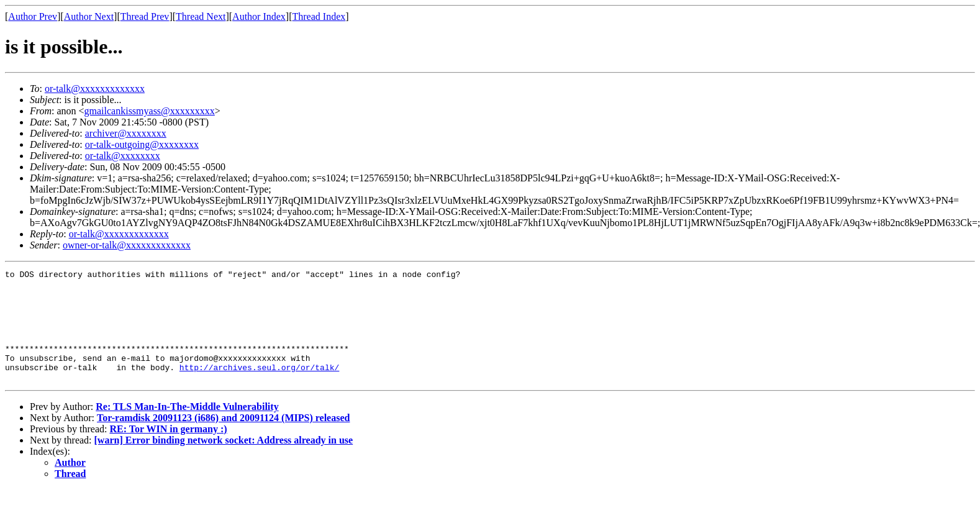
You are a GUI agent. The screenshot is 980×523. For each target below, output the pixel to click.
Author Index (259, 16)
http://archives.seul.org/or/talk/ (259, 388)
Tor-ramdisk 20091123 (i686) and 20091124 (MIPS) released (223, 440)
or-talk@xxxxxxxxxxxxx (95, 89)
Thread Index (319, 16)
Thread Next (201, 16)
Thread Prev (145, 16)
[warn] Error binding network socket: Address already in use (224, 462)
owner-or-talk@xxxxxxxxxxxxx (127, 245)
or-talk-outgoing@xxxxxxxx (142, 144)
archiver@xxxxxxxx (126, 133)
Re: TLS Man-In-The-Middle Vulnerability (187, 429)
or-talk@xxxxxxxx (123, 156)
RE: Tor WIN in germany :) (168, 451)
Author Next (89, 16)
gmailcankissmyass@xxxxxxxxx (150, 111)
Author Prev (33, 16)
